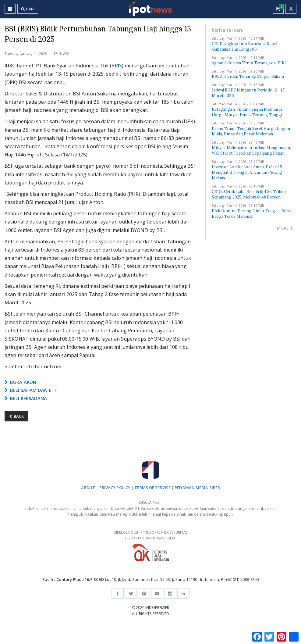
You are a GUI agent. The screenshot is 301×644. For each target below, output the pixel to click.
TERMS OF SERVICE (152, 488)
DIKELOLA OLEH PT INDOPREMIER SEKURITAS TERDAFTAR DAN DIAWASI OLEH (150, 546)
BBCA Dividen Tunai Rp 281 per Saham (248, 76)
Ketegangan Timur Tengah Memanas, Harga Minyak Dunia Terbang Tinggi (248, 112)
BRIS (117, 66)
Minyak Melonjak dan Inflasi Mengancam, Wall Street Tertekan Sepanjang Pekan (251, 150)
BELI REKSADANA (26, 398)
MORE (285, 228)
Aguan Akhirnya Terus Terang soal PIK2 (249, 63)
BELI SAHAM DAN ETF (31, 390)
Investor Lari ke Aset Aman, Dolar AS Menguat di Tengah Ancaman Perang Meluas (247, 172)
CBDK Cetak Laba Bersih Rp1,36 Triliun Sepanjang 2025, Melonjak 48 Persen (249, 194)
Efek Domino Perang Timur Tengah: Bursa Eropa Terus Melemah (252, 214)
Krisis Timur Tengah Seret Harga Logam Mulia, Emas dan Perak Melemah (251, 131)
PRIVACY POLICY (115, 488)
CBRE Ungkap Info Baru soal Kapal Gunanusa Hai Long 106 (244, 47)
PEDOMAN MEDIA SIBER (197, 488)
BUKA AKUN (20, 382)
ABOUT (88, 488)
